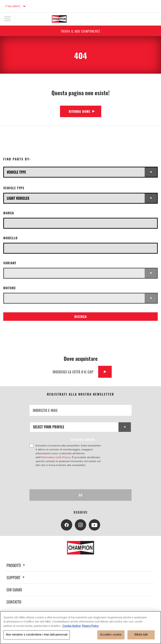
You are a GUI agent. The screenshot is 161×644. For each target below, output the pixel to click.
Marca (9, 213)
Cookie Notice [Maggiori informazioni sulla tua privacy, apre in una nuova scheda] (71, 626)
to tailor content (83, 440)
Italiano (13, 6)
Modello (10, 238)
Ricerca (81, 317)
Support (16, 577)
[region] (80, 628)
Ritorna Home (80, 111)
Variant (10, 263)
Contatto (14, 602)
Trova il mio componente (81, 31)
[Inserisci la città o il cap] (74, 372)
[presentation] (66, 478)
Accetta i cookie (111, 635)
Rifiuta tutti (141, 635)
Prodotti (16, 565)
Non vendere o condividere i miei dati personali (37, 635)
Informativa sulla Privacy (56, 457)
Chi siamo (14, 590)
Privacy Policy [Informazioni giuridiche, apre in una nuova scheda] (90, 626)
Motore (10, 288)
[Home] (59, 19)
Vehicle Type (14, 188)
